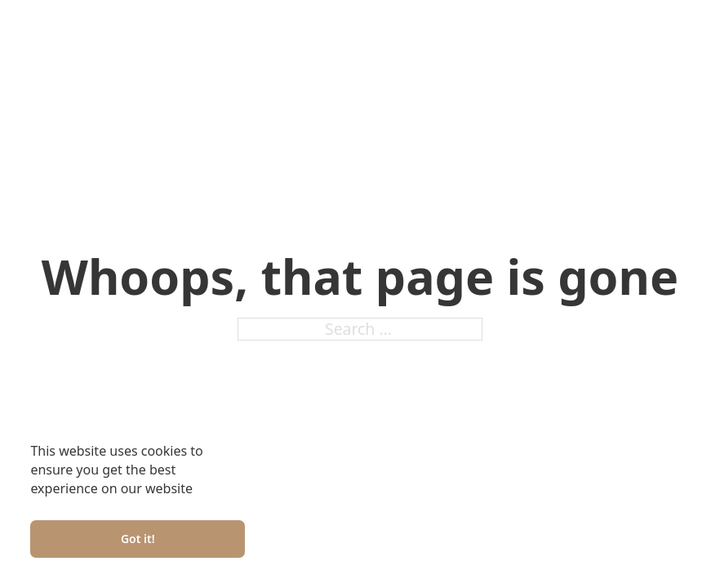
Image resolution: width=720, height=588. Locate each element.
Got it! (138, 539)
